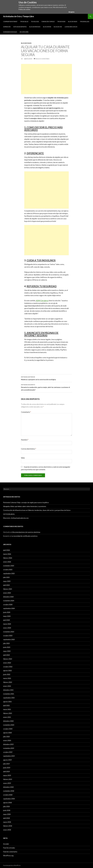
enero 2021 (7, 717)
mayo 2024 (7, 616)
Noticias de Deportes (20, 27)
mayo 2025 (7, 581)
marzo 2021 (7, 709)
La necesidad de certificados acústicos (25, 536)
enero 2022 (7, 686)
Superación (7, 27)
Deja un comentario (42, 59)
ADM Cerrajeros (42, 300)
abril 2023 (6, 655)
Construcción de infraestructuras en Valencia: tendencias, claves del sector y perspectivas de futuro (37, 510)
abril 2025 (6, 585)
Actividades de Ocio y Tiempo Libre (19, 16)
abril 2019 (6, 772)
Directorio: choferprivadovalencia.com (16, 518)
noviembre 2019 (9, 748)
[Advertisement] (46, 79)
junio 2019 (7, 768)
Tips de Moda (61, 22)
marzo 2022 (7, 678)
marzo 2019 (7, 775)
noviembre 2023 (9, 632)
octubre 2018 (8, 795)
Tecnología (35, 22)
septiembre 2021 (9, 698)
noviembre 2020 (9, 725)
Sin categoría (24, 32)
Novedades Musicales (10, 32)
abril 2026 (6, 550)
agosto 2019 (7, 760)
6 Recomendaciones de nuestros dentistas (26, 532)
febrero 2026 (8, 558)
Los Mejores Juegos (71, 27)
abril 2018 (6, 818)
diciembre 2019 (8, 744)
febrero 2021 (8, 713)
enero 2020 (7, 740)
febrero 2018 (8, 826)
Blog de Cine (58, 27)
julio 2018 (6, 806)
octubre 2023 (8, 636)
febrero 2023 (8, 659)
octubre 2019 (8, 752)
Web (23, 458)
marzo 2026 (7, 554)
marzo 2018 (7, 822)
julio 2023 (6, 643)
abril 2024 (6, 620)
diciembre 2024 (8, 597)
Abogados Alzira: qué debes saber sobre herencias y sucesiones (25, 506)
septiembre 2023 (9, 639)
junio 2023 (7, 647)
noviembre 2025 (9, 566)
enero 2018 (7, 830)
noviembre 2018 (9, 791)
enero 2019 (7, 783)
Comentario (26, 412)
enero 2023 (7, 663)
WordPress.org (8, 856)
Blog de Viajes (73, 22)
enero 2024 (7, 628)
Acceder (6, 844)
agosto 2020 (7, 733)
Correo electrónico (29, 449)
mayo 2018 (7, 814)
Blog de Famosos (35, 27)
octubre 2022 (8, 667)
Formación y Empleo (48, 22)
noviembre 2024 (9, 601)
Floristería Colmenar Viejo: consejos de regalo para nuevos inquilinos (26, 502)
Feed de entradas (9, 848)
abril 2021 (6, 705)
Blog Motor (47, 27)
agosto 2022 (7, 671)
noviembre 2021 (9, 694)
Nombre (25, 440)
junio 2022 (7, 674)
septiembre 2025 (9, 573)
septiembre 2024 (9, 608)
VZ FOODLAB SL (9, 514)
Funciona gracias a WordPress (12, 865)
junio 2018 (7, 810)
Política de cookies (24, 9)
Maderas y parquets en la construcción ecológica (46, 378)
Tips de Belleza (85, 22)
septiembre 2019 (9, 756)
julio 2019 (6, 764)
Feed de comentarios (10, 852)
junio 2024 (7, 612)
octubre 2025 (8, 570)
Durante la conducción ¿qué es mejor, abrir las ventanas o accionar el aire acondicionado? (46, 387)
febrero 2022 (8, 682)
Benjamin (29, 59)
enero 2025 (7, 593)
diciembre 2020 (8, 721)
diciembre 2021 (8, 690)
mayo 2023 (7, 651)
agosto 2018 (7, 803)
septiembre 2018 (9, 799)
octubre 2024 (8, 605)
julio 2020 (6, 737)
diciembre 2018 (8, 787)
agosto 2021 (7, 702)
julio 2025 (6, 577)
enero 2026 (7, 562)
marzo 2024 (7, 624)
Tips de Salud (24, 22)
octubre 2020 (8, 729)
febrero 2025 (8, 589)
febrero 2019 (8, 779)
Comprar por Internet (10, 22)
